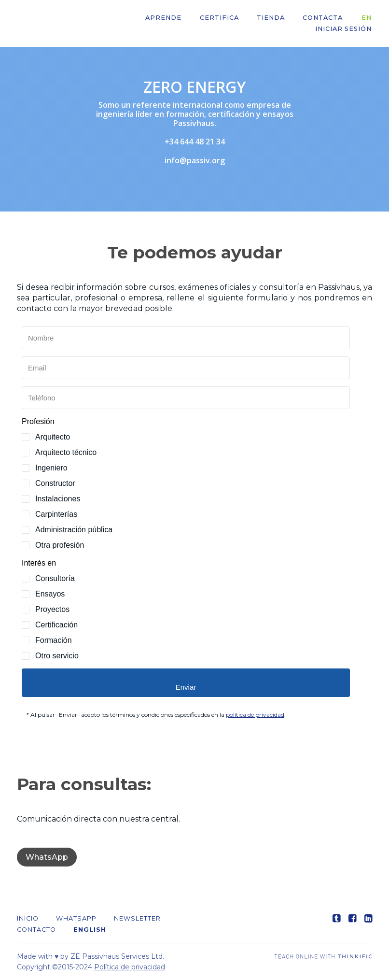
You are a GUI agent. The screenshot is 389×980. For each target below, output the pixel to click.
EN (367, 18)
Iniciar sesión (344, 29)
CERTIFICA (222, 18)
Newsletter (137, 918)
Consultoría (55, 578)
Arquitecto (53, 437)
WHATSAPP (76, 918)
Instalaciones (58, 499)
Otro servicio (57, 656)
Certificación (56, 625)
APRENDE (167, 18)
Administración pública (74, 530)
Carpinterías (56, 514)
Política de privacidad (130, 967)
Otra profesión (60, 545)
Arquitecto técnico (66, 452)
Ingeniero (51, 468)
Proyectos (52, 609)
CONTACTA (325, 18)
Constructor (55, 483)
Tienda (273, 18)
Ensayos (50, 594)
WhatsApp (47, 857)
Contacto (36, 930)
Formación (54, 640)
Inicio (28, 918)
